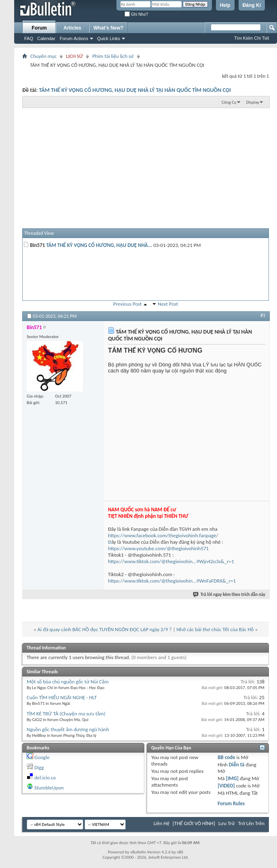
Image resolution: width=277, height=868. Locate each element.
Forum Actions (74, 38)
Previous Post (128, 304)
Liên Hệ (162, 823)
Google (42, 757)
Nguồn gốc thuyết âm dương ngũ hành (68, 729)
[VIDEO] (226, 786)
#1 (263, 315)
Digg (39, 767)
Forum (39, 28)
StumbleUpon (49, 788)
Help (225, 5)
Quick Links (109, 38)
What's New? (108, 28)
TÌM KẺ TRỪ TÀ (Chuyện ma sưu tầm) (66, 714)
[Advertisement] (146, 168)
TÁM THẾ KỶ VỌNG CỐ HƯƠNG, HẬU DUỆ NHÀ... (99, 245)
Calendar (46, 38)
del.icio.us (45, 778)
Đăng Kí (252, 5)
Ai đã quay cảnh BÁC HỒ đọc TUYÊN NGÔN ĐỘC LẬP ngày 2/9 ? (105, 629)
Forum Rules (231, 803)
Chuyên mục (43, 56)
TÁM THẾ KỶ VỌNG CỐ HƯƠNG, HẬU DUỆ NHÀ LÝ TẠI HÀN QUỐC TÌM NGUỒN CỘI (135, 90)
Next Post (168, 304)
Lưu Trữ (227, 823)
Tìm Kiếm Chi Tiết (252, 38)
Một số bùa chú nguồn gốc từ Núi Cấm (68, 682)
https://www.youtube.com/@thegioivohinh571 (158, 548)
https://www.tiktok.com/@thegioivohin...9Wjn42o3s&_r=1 (171, 561)
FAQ (29, 38)
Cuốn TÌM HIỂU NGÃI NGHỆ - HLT (62, 697)
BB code (226, 757)
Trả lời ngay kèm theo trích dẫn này (229, 595)
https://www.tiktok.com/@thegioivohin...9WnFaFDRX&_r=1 (172, 581)
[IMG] (232, 778)
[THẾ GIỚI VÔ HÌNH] (194, 823)
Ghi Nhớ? (136, 14)
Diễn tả (237, 765)
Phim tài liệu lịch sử (113, 56)
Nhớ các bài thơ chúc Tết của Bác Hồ (215, 629)
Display (253, 102)
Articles (72, 28)
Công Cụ (229, 102)
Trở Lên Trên (251, 823)
